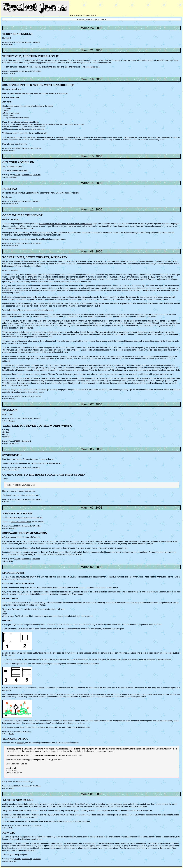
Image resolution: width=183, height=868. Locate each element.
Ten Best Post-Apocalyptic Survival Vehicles (24, 518)
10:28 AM (17, 71)
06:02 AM (17, 526)
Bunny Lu (34, 821)
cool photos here (93, 67)
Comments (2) (26, 559)
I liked (11, 414)
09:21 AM (17, 396)
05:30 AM (17, 559)
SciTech (12, 73)
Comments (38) (27, 786)
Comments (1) (26, 441)
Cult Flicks (13, 177)
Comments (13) (27, 419)
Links (11, 45)
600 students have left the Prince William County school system (65, 224)
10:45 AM (17, 732)
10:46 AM (17, 201)
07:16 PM (17, 148)
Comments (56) (27, 175)
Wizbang (21, 743)
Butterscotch (29, 804)
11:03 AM (17, 42)
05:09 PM (17, 826)
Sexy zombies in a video (12, 166)
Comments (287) (27, 396)
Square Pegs (14, 204)
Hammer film (32, 275)
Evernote (36, 537)
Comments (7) (26, 468)
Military (12, 788)
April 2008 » (101, 19)
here (59, 67)
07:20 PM (17, 419)
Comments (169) (27, 243)
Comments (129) (27, 499)
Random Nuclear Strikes (21, 522)
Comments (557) (27, 71)
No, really (6, 38)
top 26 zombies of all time (17, 171)
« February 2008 (84, 19)
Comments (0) (26, 42)
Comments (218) (27, 526)
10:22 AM (17, 786)
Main (93, 19)
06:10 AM (17, 468)
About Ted (13, 861)
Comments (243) (27, 148)
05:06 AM (17, 243)
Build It (12, 734)
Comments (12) (27, 859)
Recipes (12, 151)
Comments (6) (26, 201)
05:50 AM (17, 499)
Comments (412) (27, 826)
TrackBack (36, 42)
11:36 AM (17, 175)
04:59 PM (17, 859)
